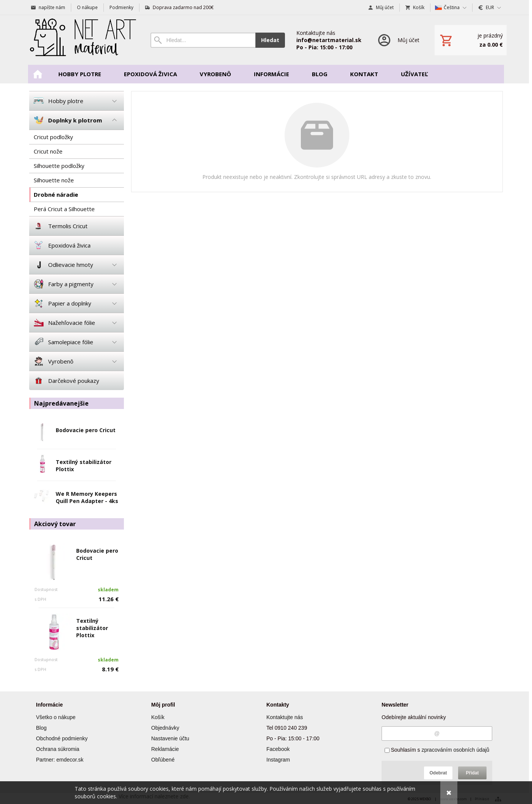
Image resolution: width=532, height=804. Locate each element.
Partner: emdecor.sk (60, 760)
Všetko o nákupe (56, 717)
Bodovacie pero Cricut (86, 430)
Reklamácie (165, 749)
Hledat (270, 40)
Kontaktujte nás (285, 717)
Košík (158, 717)
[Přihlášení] (398, 40)
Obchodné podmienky (62, 738)
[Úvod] (82, 40)
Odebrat (438, 773)
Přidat (472, 773)
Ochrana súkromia (58, 749)
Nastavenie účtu (170, 738)
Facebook (278, 749)
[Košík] (471, 40)
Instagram (278, 760)
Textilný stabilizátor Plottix (92, 628)
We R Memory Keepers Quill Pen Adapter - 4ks (87, 497)
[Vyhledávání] (203, 40)
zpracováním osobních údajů (455, 750)
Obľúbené (163, 760)
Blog (41, 728)
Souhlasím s (437, 750)
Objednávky (165, 728)
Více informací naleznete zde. (154, 796)
